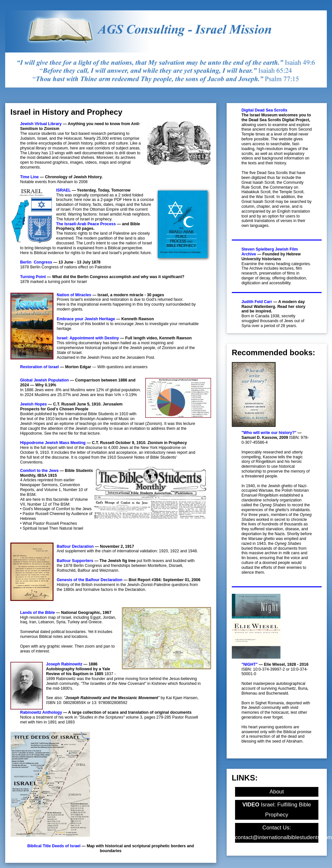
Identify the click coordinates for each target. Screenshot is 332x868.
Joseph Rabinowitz (64, 664)
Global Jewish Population (44, 380)
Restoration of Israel (40, 367)
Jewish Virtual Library (41, 124)
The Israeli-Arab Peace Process (86, 224)
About (277, 792)
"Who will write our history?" (269, 433)
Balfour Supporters (75, 561)
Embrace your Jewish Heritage (86, 319)
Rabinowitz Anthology (41, 712)
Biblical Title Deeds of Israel (54, 846)
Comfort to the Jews (39, 471)
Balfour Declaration (75, 546)
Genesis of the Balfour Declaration (90, 580)
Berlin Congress (36, 262)
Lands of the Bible (37, 613)
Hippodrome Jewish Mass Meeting (53, 443)
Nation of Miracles (74, 295)
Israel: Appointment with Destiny (88, 338)
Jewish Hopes (33, 404)
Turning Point (33, 277)
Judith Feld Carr (257, 302)
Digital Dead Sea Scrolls (265, 110)
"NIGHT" (250, 664)
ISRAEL (63, 190)
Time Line (29, 177)
